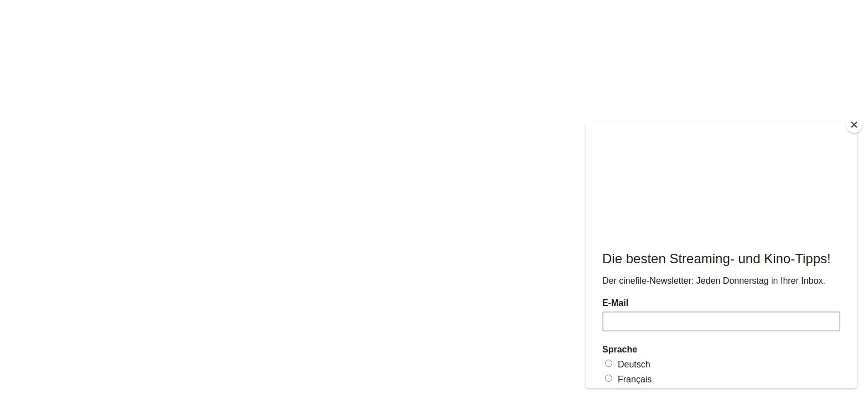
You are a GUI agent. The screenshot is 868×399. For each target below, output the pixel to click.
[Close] (854, 125)
